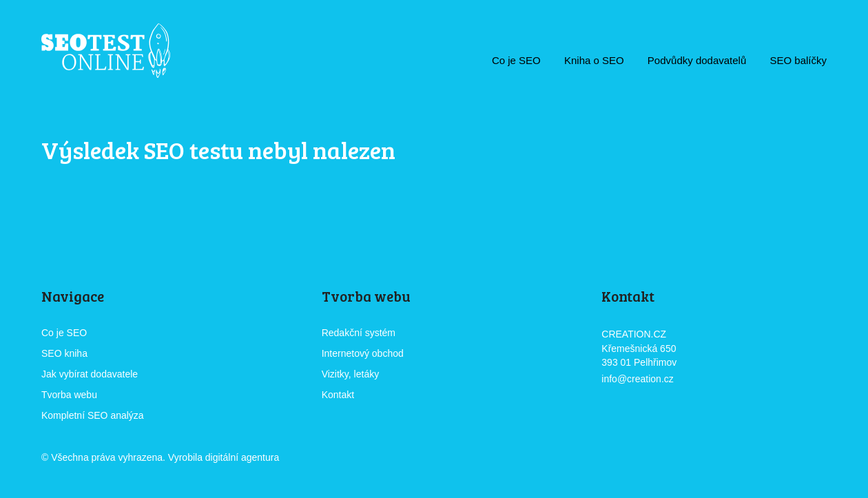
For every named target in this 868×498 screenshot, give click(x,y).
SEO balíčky (798, 60)
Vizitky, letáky (351, 374)
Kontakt (338, 395)
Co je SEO (516, 60)
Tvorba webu (69, 395)
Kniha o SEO (594, 60)
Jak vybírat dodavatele (90, 374)
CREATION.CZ (320, 458)
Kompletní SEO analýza (93, 415)
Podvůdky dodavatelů (697, 60)
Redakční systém (359, 333)
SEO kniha (64, 353)
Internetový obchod (363, 353)
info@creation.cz (637, 379)
